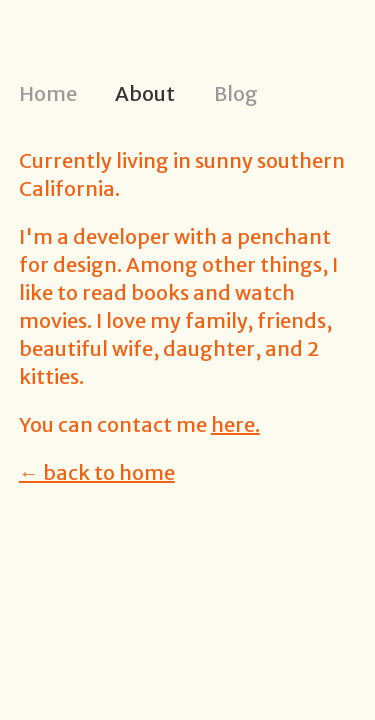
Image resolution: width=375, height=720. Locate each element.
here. (235, 424)
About (145, 93)
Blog (236, 93)
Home (48, 93)
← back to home (97, 472)
